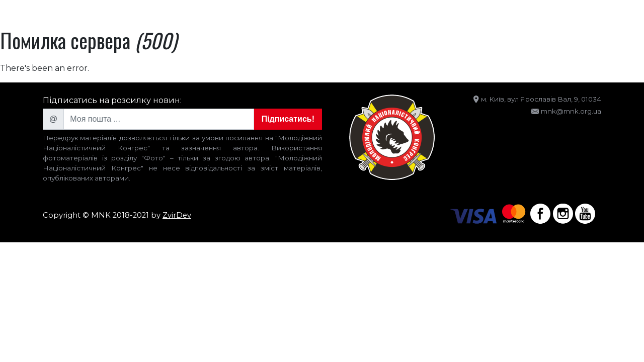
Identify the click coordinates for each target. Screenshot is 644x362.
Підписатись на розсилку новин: (112, 100)
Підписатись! (288, 119)
